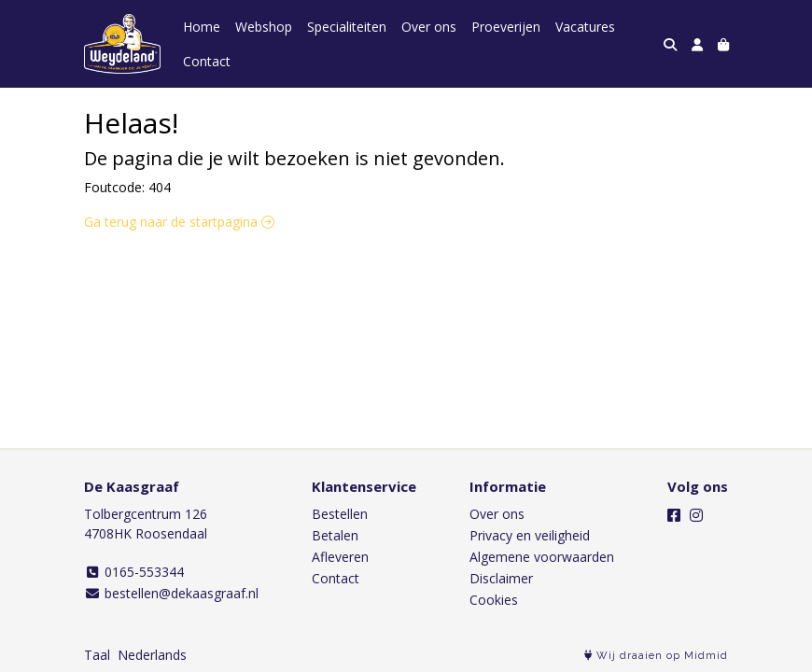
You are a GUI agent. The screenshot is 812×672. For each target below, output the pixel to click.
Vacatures (585, 27)
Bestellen (340, 514)
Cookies (494, 600)
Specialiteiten (347, 27)
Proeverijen (506, 27)
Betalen (335, 535)
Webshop (264, 27)
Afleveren (340, 557)
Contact (207, 61)
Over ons (429, 27)
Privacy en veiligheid (530, 535)
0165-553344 (134, 572)
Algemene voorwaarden (542, 557)
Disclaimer (501, 578)
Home (202, 27)
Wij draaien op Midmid (656, 656)
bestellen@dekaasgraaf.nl (171, 593)
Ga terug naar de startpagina (179, 222)
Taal (97, 655)
